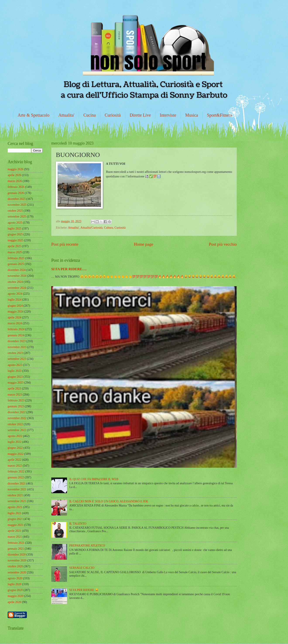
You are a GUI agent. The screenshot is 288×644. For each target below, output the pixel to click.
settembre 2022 (17, 430)
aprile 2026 (14, 175)
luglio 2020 (15, 584)
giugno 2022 (15, 448)
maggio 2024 (15, 312)
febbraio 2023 (16, 400)
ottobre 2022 (15, 424)
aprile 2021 (14, 531)
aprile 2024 (14, 317)
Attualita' (67, 115)
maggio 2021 (15, 525)
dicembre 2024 (17, 270)
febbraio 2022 (16, 472)
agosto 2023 (15, 365)
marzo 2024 (15, 323)
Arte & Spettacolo (34, 115)
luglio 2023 (15, 371)
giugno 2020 (15, 590)
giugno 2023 (15, 377)
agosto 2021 (15, 507)
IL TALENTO (78, 524)
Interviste (168, 115)
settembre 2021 (17, 501)
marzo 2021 (15, 537)
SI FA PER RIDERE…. (69, 269)
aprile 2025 (14, 246)
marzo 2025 (15, 252)
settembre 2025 (17, 217)
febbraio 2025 (16, 258)
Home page (144, 244)
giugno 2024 (15, 306)
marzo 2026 (15, 181)
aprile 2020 (14, 602)
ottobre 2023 (15, 353)
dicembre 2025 (17, 199)
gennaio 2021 (16, 549)
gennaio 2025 (16, 264)
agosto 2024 (15, 294)
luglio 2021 (15, 513)
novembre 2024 (17, 276)
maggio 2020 (15, 596)
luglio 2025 (15, 229)
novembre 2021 (17, 489)
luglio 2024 (15, 300)
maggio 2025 (15, 240)
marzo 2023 (15, 395)
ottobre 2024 (15, 282)
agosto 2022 (15, 436)
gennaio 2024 (16, 335)
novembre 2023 (17, 347)
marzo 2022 (15, 466)
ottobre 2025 (15, 211)
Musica (192, 115)
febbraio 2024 (16, 329)
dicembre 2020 (17, 555)
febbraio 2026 (16, 187)
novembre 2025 (17, 205)
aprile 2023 (14, 388)
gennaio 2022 (16, 477)
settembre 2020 (17, 572)
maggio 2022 (15, 454)
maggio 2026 (15, 169)
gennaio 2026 (16, 193)
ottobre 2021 (15, 495)
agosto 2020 (15, 578)
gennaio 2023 (16, 406)
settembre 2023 (17, 359)
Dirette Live (140, 115)
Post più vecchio (223, 244)
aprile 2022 (14, 460)
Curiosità (113, 115)
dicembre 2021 (17, 483)
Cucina (90, 115)
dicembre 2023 (17, 341)
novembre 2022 (17, 418)
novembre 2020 (17, 560)
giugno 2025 (15, 234)
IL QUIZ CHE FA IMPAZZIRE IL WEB (94, 479)
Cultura (109, 228)
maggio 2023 (15, 383)
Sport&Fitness (220, 115)
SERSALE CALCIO (82, 568)
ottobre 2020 (15, 566)
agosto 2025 (15, 223)
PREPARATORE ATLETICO (87, 546)
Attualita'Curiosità (91, 228)
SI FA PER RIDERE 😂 (84, 590)
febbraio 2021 (16, 543)
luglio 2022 (15, 442)
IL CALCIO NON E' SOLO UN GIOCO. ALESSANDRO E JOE (109, 501)
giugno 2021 (15, 519)
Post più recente (65, 244)
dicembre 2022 (17, 412)
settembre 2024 (17, 288)
